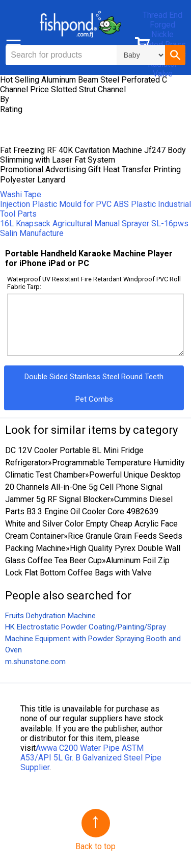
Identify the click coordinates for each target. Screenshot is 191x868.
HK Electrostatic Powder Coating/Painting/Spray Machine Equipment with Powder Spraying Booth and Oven (93, 638)
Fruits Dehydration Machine (50, 616)
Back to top (95, 846)
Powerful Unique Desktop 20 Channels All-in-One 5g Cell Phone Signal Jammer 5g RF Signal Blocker (93, 487)
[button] (175, 55)
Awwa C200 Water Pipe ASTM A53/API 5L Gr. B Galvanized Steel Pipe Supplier (91, 758)
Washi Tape (21, 194)
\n (141, 55)
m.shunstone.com (35, 662)
